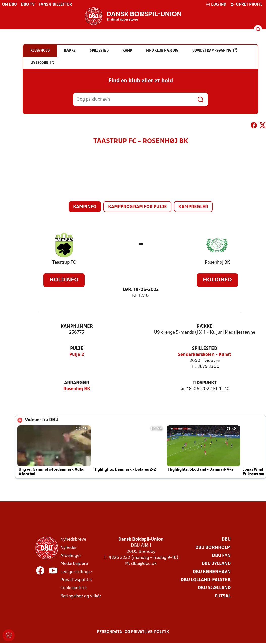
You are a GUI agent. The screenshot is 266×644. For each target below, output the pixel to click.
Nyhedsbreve (73, 540)
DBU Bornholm (213, 548)
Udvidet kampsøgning (215, 50)
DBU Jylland (216, 564)
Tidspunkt (205, 383)
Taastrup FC (64, 263)
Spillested (205, 349)
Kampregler (193, 207)
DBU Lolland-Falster (206, 580)
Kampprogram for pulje (137, 207)
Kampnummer (77, 326)
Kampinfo (85, 207)
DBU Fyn (221, 556)
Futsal (223, 596)
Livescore (42, 63)
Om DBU (9, 5)
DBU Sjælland (214, 588)
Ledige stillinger (76, 572)
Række (205, 326)
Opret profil (246, 4)
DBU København (212, 572)
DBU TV (28, 5)
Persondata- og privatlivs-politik (133, 632)
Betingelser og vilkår (81, 596)
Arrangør (77, 383)
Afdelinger (71, 556)
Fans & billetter (55, 5)
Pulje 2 (77, 355)
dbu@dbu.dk (144, 564)
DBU (226, 540)
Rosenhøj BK (217, 263)
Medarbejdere (74, 564)
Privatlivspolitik (76, 580)
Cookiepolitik (73, 588)
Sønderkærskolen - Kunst (205, 355)
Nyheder (69, 548)
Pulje (77, 349)
